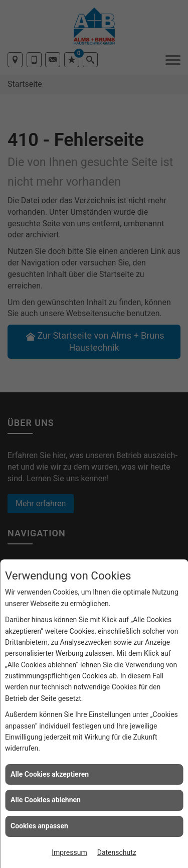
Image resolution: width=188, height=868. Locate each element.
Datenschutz (117, 852)
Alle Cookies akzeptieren (50, 774)
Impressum (69, 852)
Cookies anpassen (39, 826)
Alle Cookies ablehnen (46, 800)
